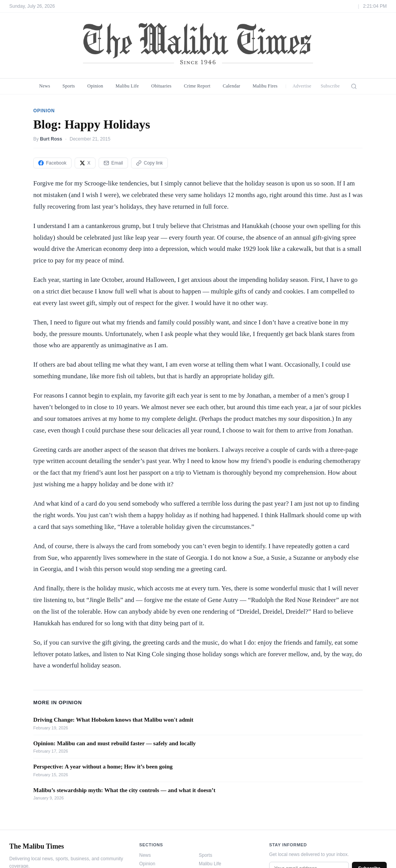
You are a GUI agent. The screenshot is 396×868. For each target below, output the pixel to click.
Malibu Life (127, 86)
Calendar (231, 86)
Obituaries (161, 86)
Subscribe (330, 86)
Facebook (52, 163)
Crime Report (197, 86)
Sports (69, 86)
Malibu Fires (265, 86)
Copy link (149, 163)
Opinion (95, 86)
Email (113, 163)
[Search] (354, 86)
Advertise (302, 86)
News (44, 86)
